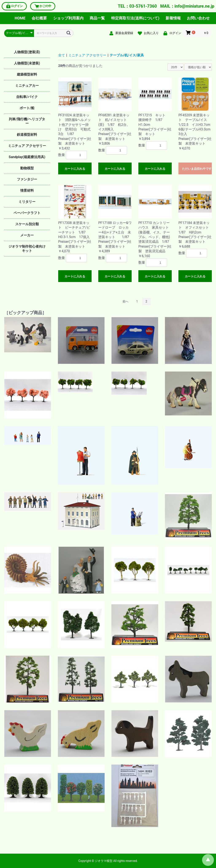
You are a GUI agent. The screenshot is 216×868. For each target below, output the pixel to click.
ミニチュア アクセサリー (27, 146)
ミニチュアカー (27, 86)
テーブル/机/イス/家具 (127, 55)
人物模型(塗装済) (27, 52)
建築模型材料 (27, 74)
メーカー (27, 235)
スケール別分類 (27, 224)
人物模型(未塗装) (27, 63)
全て (62, 55)
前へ (126, 301)
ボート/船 (27, 108)
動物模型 (27, 168)
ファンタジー (27, 179)
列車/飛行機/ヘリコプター (27, 121)
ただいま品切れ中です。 (197, 169)
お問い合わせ (198, 18)
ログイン (14, 6)
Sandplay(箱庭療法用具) (27, 157)
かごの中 (43, 6)
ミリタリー (27, 202)
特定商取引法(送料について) (135, 18)
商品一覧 (97, 18)
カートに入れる (75, 169)
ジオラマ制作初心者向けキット (27, 249)
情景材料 (27, 191)
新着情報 (173, 18)
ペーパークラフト (27, 213)
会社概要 (39, 18)
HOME (20, 18)
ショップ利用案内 (68, 18)
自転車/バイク (27, 97)
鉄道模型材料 (27, 135)
